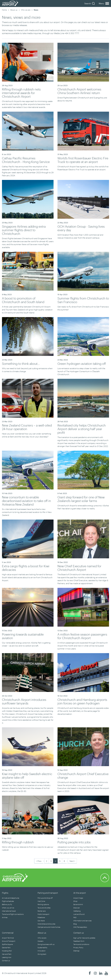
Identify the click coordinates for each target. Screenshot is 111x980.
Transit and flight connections (13, 914)
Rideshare (41, 917)
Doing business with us (46, 944)
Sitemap (76, 951)
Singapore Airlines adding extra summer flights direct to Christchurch (24, 230)
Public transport (43, 914)
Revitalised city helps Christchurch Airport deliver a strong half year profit (82, 429)
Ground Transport (9, 941)
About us (14, 10)
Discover (77, 908)
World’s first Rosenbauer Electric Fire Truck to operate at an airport (83, 160)
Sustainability (42, 948)
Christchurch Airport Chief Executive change (83, 776)
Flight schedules (8, 901)
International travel (9, 911)
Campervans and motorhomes (49, 927)
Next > (72, 861)
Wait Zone (41, 901)
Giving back (42, 954)
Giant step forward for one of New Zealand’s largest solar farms (81, 499)
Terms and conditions (81, 944)
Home (4, 10)
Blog (75, 924)
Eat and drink (78, 904)
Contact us (6, 961)
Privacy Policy (78, 948)
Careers (40, 941)
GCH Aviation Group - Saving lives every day (81, 228)
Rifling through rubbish (18, 842)
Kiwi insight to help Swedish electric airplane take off (27, 776)
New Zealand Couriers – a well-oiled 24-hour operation (27, 427)
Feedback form (79, 941)
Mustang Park (7, 951)
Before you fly (7, 904)
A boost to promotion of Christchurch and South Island (23, 300)
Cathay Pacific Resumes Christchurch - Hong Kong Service (26, 160)
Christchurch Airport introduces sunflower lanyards (24, 701)
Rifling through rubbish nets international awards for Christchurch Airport (21, 93)
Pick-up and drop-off (45, 898)
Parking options (43, 904)
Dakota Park (6, 948)
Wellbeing (77, 911)
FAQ (75, 917)
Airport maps (78, 898)
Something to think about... (21, 364)
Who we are (26, 10)
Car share (41, 921)
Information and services (82, 921)
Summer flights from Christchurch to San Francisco (83, 300)
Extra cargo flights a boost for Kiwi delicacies (26, 568)
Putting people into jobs (74, 842)
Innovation (42, 951)
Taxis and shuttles (44, 908)
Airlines (5, 917)
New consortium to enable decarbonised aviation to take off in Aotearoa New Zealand (26, 501)
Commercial (8, 933)
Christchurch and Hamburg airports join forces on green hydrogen (82, 701)
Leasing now (7, 957)
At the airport (80, 893)
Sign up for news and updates (84, 938)
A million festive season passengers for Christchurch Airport (82, 636)
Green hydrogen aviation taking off (82, 364)
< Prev (39, 861)
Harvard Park (7, 954)
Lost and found (79, 914)
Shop (75, 901)
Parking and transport (48, 893)
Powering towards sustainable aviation (23, 636)
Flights (5, 893)
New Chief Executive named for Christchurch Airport (79, 568)
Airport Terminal (8, 938)
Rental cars (42, 911)
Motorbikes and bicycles (46, 924)
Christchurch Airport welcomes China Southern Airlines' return (79, 91)
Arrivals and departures (11, 898)
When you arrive (8, 908)
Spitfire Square (7, 944)
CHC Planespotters (80, 927)
